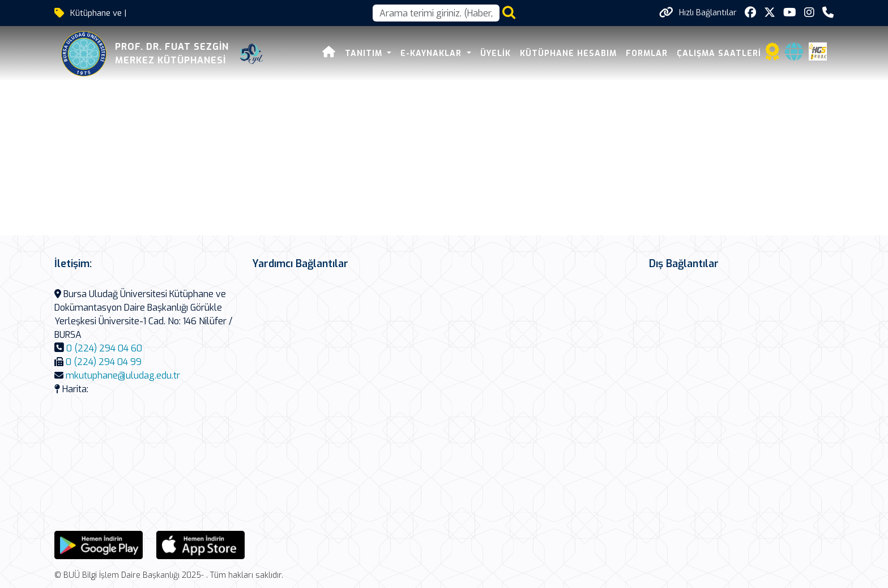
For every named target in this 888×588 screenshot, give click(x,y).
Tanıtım (365, 53)
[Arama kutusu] (436, 13)
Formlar (647, 53)
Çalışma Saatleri (719, 53)
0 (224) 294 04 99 (104, 362)
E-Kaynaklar (432, 53)
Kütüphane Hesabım (568, 53)
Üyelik (496, 53)
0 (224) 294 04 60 (104, 348)
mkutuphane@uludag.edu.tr (123, 375)
